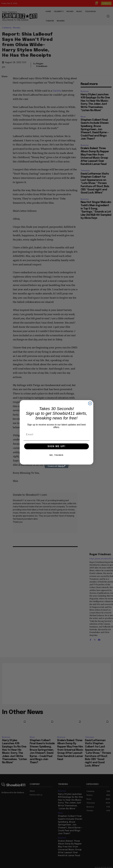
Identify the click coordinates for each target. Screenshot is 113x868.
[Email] (56, 435)
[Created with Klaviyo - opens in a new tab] (56, 466)
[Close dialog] (90, 403)
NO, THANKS (57, 455)
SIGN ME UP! (56, 446)
